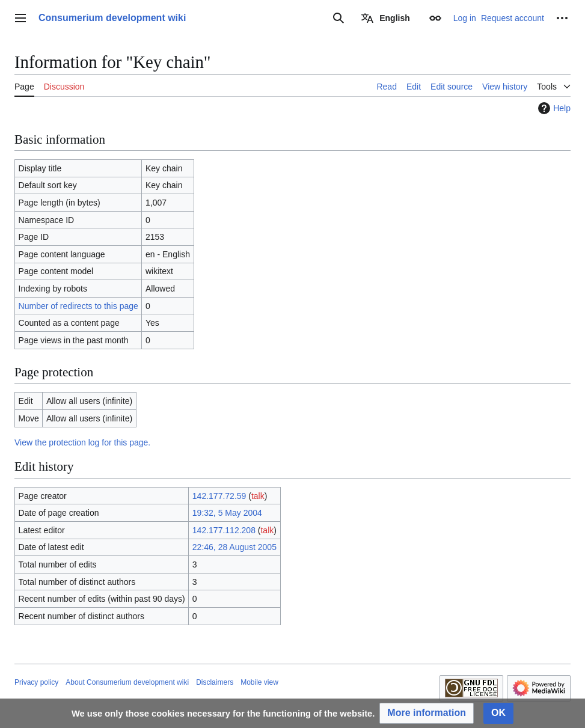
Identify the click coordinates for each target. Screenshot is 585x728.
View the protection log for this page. (82, 442)
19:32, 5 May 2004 (227, 513)
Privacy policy (36, 682)
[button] (427, 713)
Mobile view (259, 682)
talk (258, 496)
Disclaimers (215, 682)
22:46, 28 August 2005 (234, 547)
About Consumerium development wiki (127, 682)
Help (553, 108)
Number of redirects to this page (78, 306)
